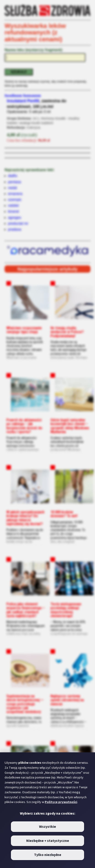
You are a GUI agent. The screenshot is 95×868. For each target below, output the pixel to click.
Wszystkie (47, 827)
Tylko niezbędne (48, 855)
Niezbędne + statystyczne (48, 841)
